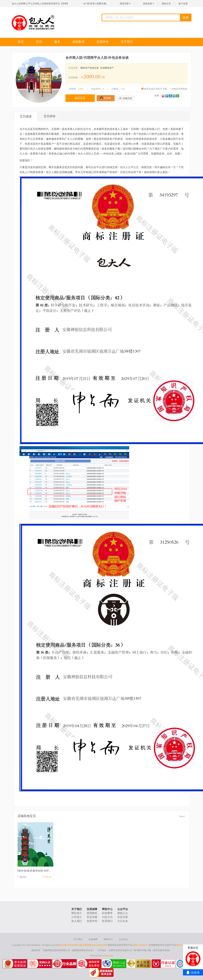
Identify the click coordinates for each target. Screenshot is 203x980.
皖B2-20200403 (141, 945)
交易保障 (92, 909)
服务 (57, 42)
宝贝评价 (50, 116)
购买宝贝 (80, 98)
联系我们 (107, 921)
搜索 (186, 17)
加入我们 (77, 921)
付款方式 (107, 917)
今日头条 (123, 921)
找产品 (109, 17)
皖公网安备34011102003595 (94, 945)
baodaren (106, 956)
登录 (92, 4)
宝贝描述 (26, 116)
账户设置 (183, 4)
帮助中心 (107, 909)
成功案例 (78, 42)
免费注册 (101, 4)
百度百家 (123, 917)
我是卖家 (149, 4)
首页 (21, 42)
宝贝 (39, 42)
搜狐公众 (123, 913)
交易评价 (103, 42)
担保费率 (107, 913)
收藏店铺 (127, 98)
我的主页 (166, 4)
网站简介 (77, 913)
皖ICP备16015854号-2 (69, 945)
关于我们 (127, 42)
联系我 (107, 98)
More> (182, 816)
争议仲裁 (92, 917)
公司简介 (77, 917)
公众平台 (123, 909)
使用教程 (92, 913)
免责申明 (92, 921)
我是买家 (125, 4)
